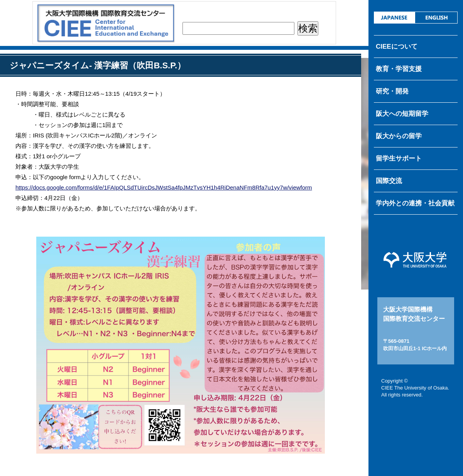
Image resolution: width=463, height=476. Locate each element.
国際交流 (389, 181)
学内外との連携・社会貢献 (415, 203)
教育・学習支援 (399, 69)
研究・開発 (392, 91)
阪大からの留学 (399, 136)
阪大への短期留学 (402, 114)
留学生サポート (399, 158)
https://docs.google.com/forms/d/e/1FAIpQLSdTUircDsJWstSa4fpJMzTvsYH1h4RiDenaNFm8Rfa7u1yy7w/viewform (164, 187)
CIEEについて (397, 47)
